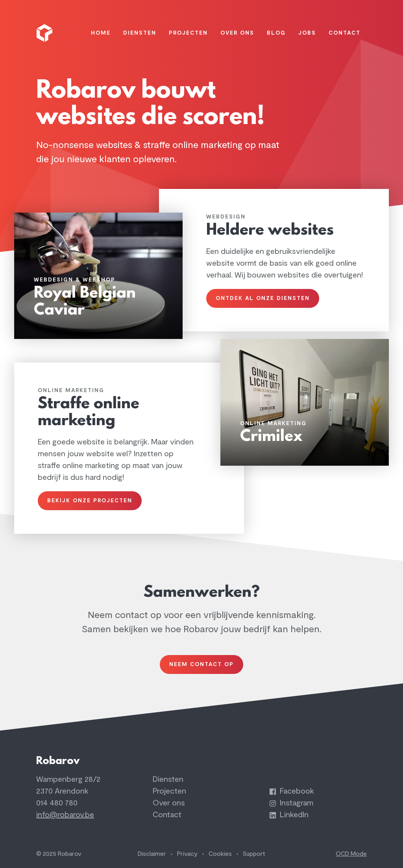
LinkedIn (289, 815)
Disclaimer (152, 854)
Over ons (169, 803)
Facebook (292, 791)
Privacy (187, 854)
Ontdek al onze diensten (263, 298)
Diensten (168, 779)
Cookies (220, 854)
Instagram (291, 803)
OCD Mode (351, 854)
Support (254, 854)
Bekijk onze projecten (90, 501)
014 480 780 (57, 803)
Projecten (169, 791)
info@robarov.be (65, 815)
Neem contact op (201, 664)
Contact (167, 815)
